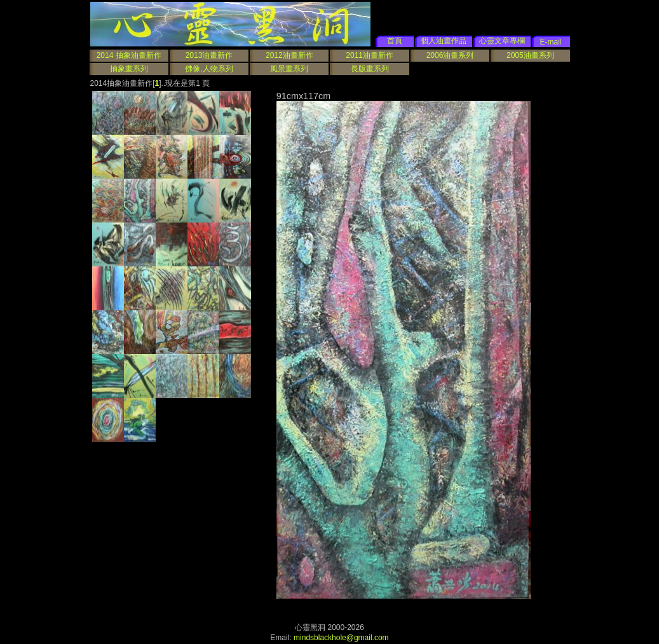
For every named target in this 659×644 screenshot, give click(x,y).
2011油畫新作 (370, 55)
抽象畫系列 (129, 69)
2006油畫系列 (450, 55)
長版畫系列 (370, 69)
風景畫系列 (289, 69)
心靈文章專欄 (502, 41)
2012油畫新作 (289, 55)
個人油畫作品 (444, 41)
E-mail (551, 42)
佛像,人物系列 (209, 69)
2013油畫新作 (209, 55)
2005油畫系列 (530, 55)
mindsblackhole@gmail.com (341, 638)
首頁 (395, 41)
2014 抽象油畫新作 (129, 55)
